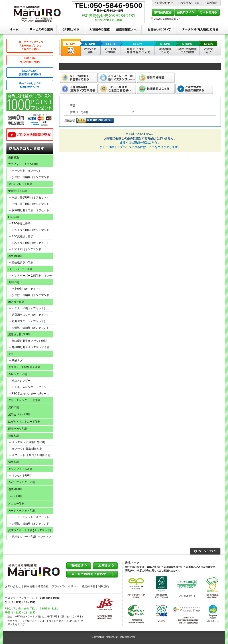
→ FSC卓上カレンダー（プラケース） (28, 388)
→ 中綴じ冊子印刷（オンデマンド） (30, 204)
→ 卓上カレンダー (19, 381)
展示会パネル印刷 (19, 414)
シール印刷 (15, 496)
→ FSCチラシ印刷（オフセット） (29, 243)
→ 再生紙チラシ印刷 (21, 262)
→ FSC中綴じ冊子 (19, 223)
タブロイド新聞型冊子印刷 (24, 367)
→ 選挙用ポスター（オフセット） (29, 315)
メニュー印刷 (16, 504)
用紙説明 (70, 121)
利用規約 (104, 586)
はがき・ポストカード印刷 (24, 422)
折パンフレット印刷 (20, 184)
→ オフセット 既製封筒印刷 (25, 449)
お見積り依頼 (106, 566)
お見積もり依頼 (190, 3)
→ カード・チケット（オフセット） (30, 517)
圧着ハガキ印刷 (18, 429)
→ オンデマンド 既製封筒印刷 (27, 442)
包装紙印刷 (15, 489)
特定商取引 (88, 586)
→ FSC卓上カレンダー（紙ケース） (30, 394)
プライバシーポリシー (65, 586)
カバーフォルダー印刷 (22, 482)
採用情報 (29, 586)
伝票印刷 (14, 462)
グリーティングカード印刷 (24, 400)
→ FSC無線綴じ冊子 (21, 236)
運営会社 (43, 586)
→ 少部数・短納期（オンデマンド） (30, 177)
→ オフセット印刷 (19, 475)
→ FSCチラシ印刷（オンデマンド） (30, 230)
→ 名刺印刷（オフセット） (25, 289)
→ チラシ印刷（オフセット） (26, 171)
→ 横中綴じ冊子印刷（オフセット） (30, 210)
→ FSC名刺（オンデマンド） (26, 249)
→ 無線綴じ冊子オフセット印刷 (27, 341)
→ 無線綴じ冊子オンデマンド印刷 (29, 347)
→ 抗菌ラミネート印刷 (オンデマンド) (29, 537)
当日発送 (14, 158)
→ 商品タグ (15, 360)
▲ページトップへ (205, 551)
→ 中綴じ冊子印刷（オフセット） (29, 197)
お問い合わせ (165, 3)
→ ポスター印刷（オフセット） (27, 308)
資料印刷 (14, 407)
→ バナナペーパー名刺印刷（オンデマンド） (29, 276)
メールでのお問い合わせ (92, 574)
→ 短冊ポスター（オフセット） (27, 321)
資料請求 (212, 3)
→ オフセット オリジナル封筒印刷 (29, 455)
